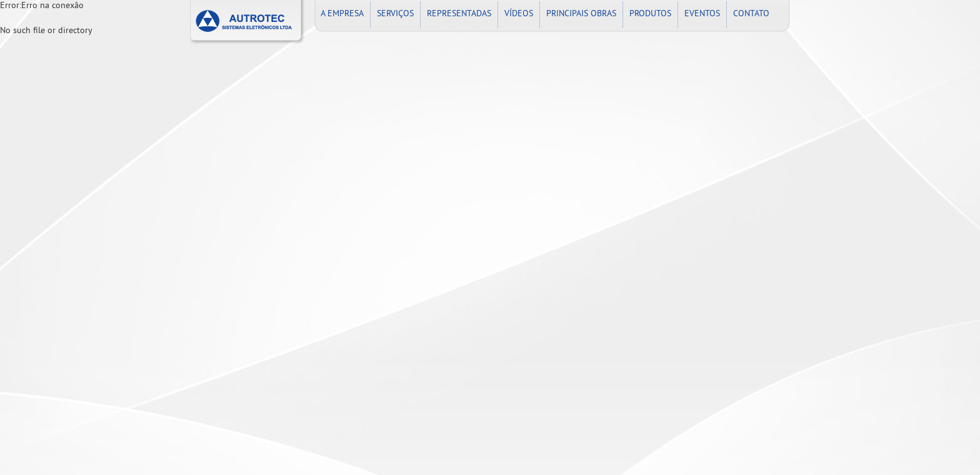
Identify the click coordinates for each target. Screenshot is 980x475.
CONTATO (751, 14)
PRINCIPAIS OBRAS (581, 14)
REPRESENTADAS (459, 14)
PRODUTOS (650, 14)
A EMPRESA (342, 14)
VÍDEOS (519, 14)
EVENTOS (702, 14)
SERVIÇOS (395, 14)
